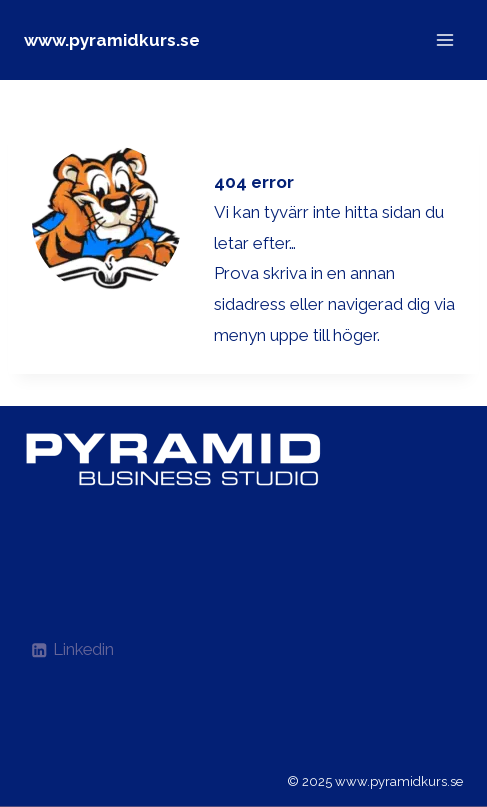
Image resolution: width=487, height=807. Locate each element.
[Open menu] (444, 39)
